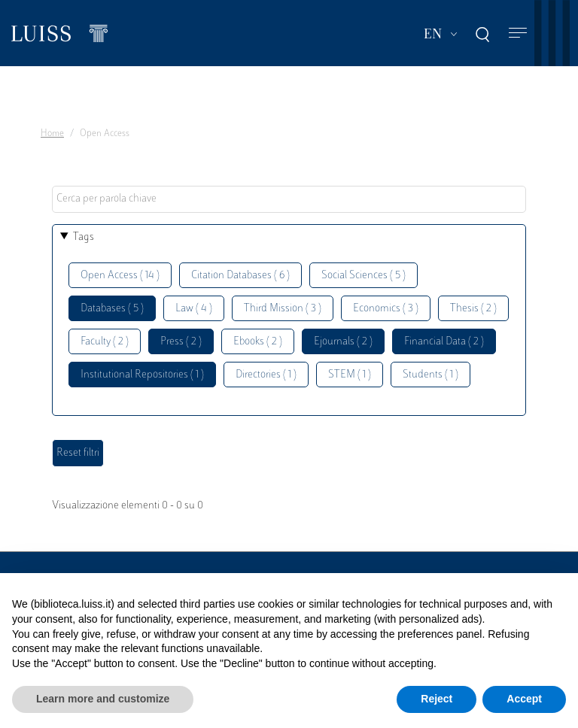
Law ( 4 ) (194, 309)
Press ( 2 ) (181, 342)
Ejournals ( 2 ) (343, 342)
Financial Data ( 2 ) (444, 342)
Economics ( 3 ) (386, 309)
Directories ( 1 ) (266, 375)
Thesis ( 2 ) (473, 309)
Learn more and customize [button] (103, 699)
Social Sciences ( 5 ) (364, 276)
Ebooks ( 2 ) (258, 342)
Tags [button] (84, 237)
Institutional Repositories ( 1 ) (142, 375)
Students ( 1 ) (430, 375)
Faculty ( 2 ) (105, 342)
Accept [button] (524, 699)
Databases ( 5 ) (112, 309)
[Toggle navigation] (518, 33)
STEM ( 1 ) (350, 375)
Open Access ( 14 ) (120, 276)
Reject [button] (437, 699)
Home (52, 134)
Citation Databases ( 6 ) (240, 276)
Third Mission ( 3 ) (283, 309)
